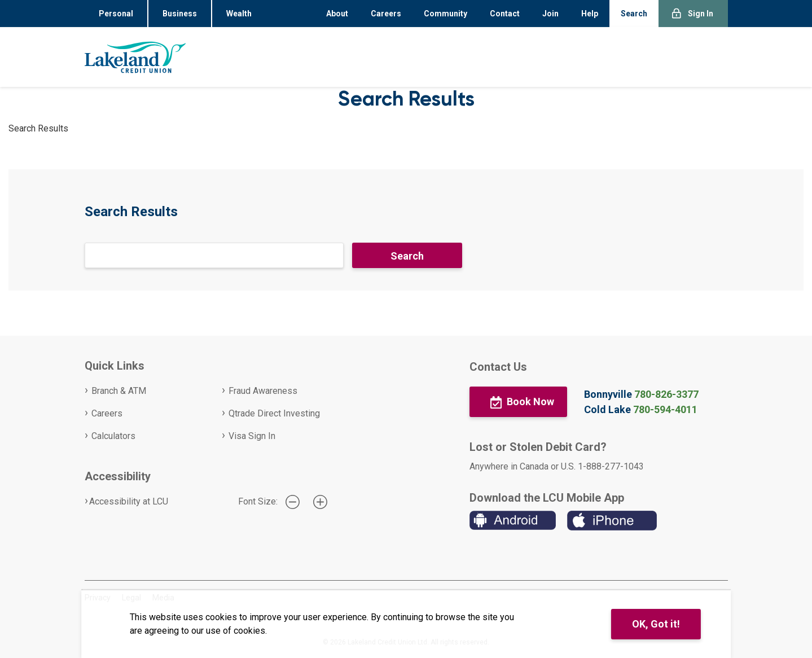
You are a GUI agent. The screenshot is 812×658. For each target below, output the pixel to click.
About (337, 14)
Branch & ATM (119, 391)
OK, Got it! (656, 624)
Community (445, 14)
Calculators (113, 436)
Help (590, 14)
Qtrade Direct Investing (274, 413)
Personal (116, 14)
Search (634, 14)
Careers (386, 14)
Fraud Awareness (263, 391)
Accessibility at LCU (129, 501)
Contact (505, 14)
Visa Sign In (252, 436)
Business (180, 14)
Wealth (239, 14)
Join (550, 14)
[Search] (214, 255)
